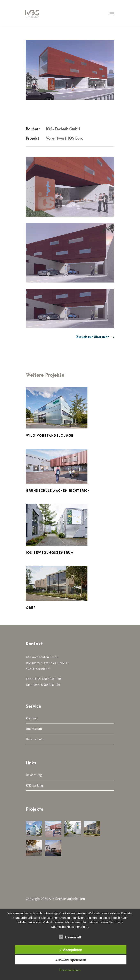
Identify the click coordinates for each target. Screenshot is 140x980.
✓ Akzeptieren (71, 950)
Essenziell (70, 937)
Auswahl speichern (71, 960)
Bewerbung (34, 775)
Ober (31, 608)
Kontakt (32, 718)
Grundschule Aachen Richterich (58, 491)
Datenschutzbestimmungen (70, 927)
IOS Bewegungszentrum (50, 553)
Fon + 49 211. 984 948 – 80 (43, 679)
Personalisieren (70, 970)
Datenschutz (35, 739)
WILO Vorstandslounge (50, 436)
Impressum (34, 729)
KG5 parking (34, 785)
